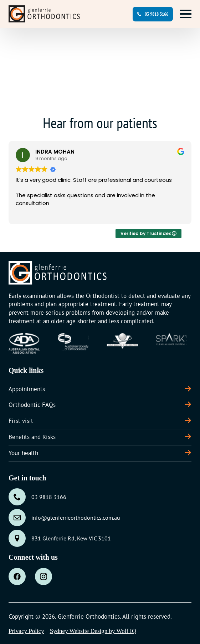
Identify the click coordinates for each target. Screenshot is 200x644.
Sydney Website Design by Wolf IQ (93, 631)
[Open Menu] (186, 14)
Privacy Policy (26, 631)
